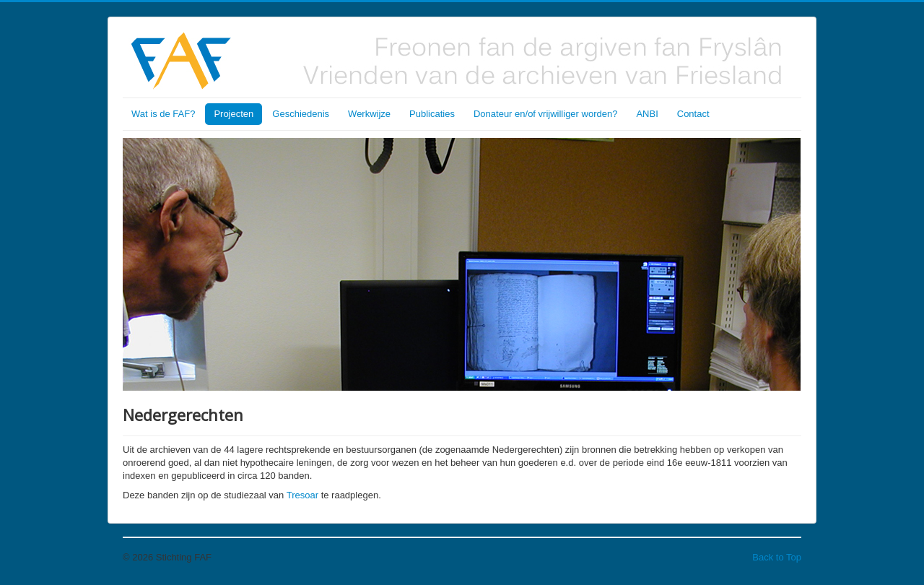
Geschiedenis (301, 114)
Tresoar (302, 495)
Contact (693, 114)
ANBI (647, 114)
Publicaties (432, 114)
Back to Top (777, 557)
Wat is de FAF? (163, 114)
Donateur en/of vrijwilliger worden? (545, 114)
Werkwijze (369, 114)
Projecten (234, 114)
